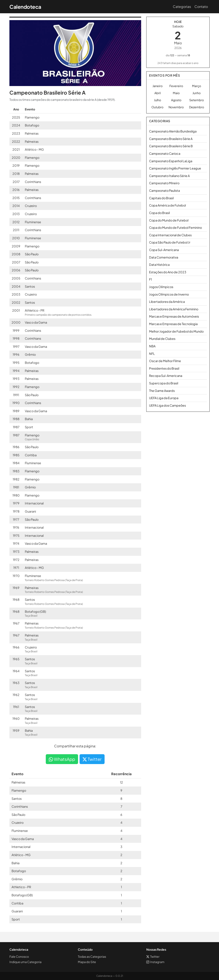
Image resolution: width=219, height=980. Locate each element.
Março (197, 86)
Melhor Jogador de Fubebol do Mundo (176, 331)
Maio (176, 93)
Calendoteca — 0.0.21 (110, 976)
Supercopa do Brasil (164, 383)
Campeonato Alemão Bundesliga (173, 131)
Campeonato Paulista (164, 190)
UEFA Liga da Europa (164, 398)
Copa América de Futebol (167, 205)
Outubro (157, 107)
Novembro (176, 107)
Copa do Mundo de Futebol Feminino (175, 228)
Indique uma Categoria (25, 962)
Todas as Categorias (92, 956)
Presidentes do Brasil (164, 368)
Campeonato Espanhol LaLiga (171, 161)
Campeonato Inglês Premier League (175, 168)
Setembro (197, 100)
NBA (152, 346)
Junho (197, 93)
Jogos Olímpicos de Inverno (169, 294)
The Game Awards (162, 391)
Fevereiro (176, 86)
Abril (158, 93)
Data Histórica (159, 265)
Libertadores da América (167, 302)
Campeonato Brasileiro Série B (171, 146)
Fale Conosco (19, 956)
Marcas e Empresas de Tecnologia (173, 324)
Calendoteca (25, 7)
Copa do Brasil (159, 213)
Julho (158, 100)
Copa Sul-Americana (164, 250)
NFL (152, 354)
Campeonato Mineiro (164, 183)
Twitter (92, 759)
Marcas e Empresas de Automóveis (174, 316)
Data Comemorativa (164, 257)
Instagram (155, 962)
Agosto (176, 100)
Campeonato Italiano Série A (169, 176)
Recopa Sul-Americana (166, 376)
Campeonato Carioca (165, 153)
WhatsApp (62, 759)
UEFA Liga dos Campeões (167, 405)
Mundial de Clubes (162, 339)
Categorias (182, 7)
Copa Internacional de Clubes (170, 235)
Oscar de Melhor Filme (165, 361)
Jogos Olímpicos (161, 287)
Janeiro (158, 86)
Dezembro (197, 107)
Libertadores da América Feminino (174, 309)
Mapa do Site (87, 962)
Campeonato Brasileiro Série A (171, 139)
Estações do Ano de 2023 (168, 272)
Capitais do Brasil (161, 198)
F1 (150, 279)
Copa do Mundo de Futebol (169, 220)
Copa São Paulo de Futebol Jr (170, 242)
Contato (201, 7)
